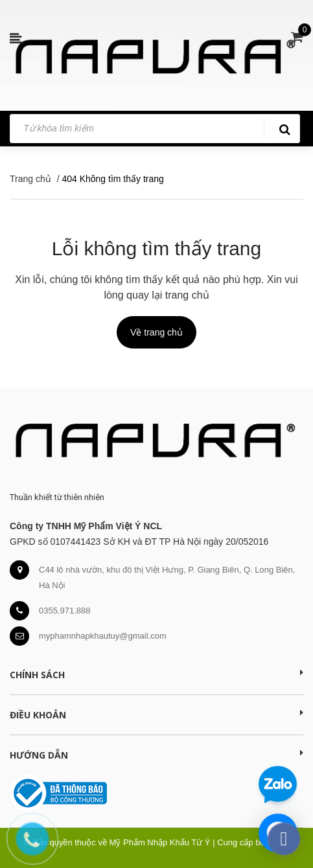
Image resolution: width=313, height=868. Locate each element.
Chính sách (156, 674)
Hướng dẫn (156, 755)
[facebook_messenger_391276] (284, 839)
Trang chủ (30, 179)
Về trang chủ (156, 332)
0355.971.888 (65, 611)
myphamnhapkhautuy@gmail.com (103, 636)
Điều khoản (156, 714)
